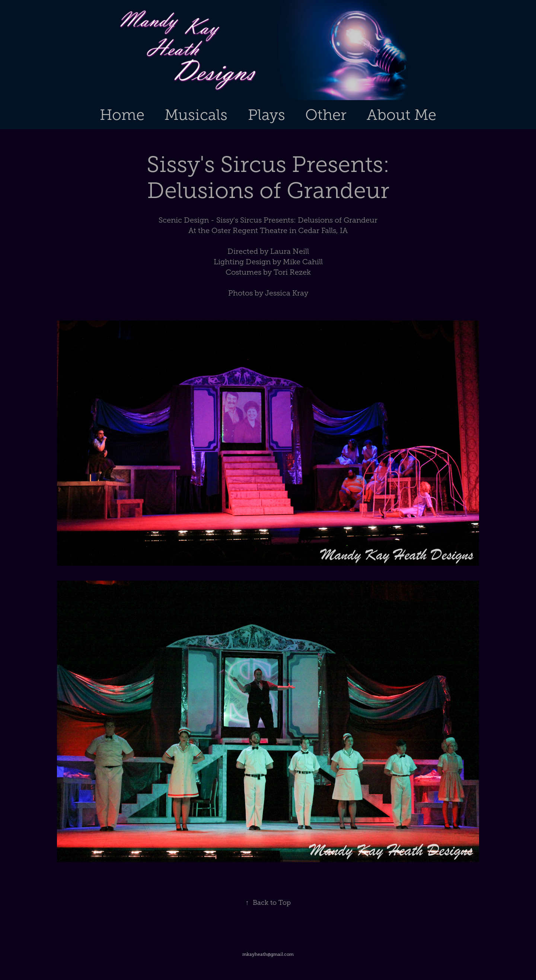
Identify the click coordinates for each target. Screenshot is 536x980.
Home (122, 115)
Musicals (196, 115)
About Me (401, 115)
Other (326, 115)
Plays (267, 115)
